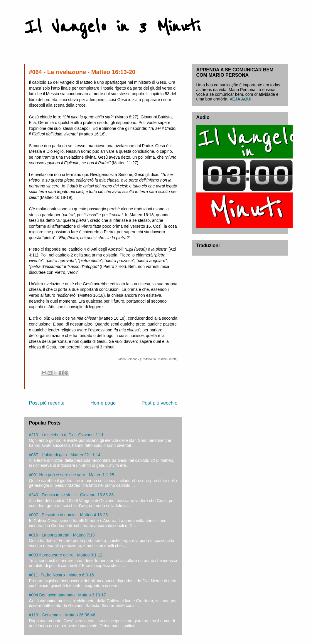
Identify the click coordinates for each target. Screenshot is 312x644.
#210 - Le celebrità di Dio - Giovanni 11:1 (66, 435)
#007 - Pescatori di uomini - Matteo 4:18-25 (68, 515)
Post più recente (47, 403)
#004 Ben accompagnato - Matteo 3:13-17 (68, 595)
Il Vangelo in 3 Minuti (112, 27)
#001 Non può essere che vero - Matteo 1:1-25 (72, 475)
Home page (103, 403)
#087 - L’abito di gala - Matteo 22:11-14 (65, 455)
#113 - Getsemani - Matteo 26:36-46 (62, 615)
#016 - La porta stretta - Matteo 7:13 (62, 535)
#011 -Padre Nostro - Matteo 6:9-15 (61, 575)
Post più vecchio (159, 403)
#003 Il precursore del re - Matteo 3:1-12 (66, 555)
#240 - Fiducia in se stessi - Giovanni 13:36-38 (71, 495)
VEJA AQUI (240, 99)
